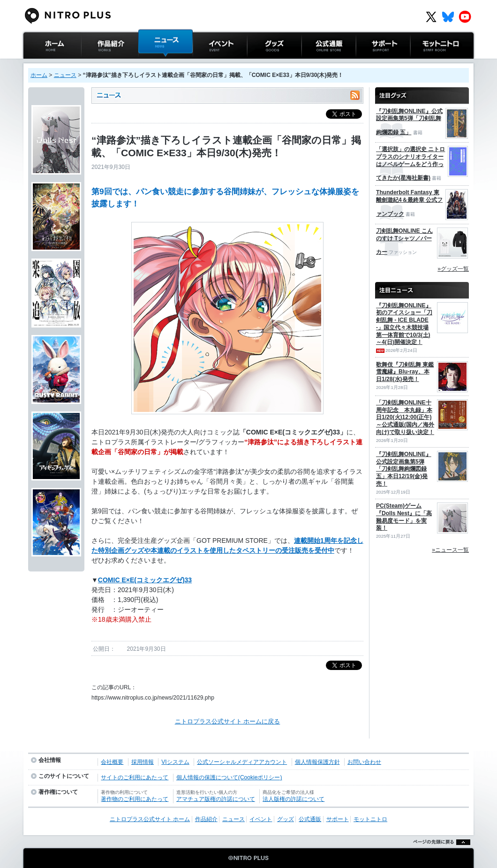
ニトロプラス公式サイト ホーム (51, 68)
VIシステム (175, 762)
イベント (205, 63)
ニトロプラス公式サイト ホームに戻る (228, 721)
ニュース (151, 63)
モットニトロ (429, 63)
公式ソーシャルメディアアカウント (242, 762)
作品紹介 (93, 63)
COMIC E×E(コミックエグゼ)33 (145, 580)
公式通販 (314, 63)
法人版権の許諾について (294, 799)
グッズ (256, 63)
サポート (368, 63)
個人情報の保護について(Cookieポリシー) (229, 777)
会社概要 (112, 762)
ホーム (39, 75)
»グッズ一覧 (453, 269)
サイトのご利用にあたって (135, 777)
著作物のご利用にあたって (135, 799)
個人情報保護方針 (317, 762)
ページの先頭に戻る (439, 854)
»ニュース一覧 (450, 550)
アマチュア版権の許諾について (216, 799)
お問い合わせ (364, 762)
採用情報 (143, 762)
